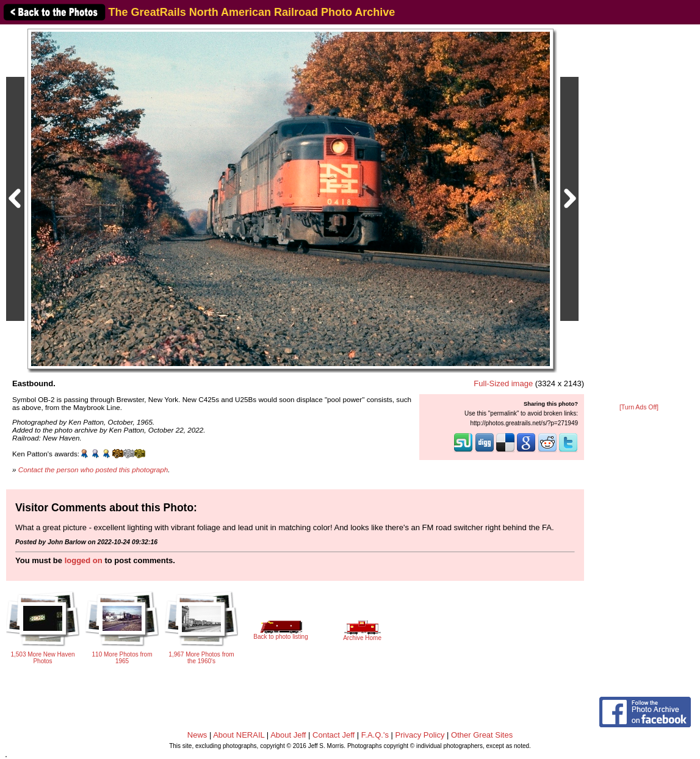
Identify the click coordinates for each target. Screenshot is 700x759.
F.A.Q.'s (375, 735)
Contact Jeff (334, 735)
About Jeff (288, 735)
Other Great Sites (482, 735)
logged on (84, 560)
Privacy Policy (420, 735)
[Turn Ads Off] (639, 407)
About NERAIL (239, 735)
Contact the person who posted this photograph (93, 469)
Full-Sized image (503, 383)
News (197, 735)
